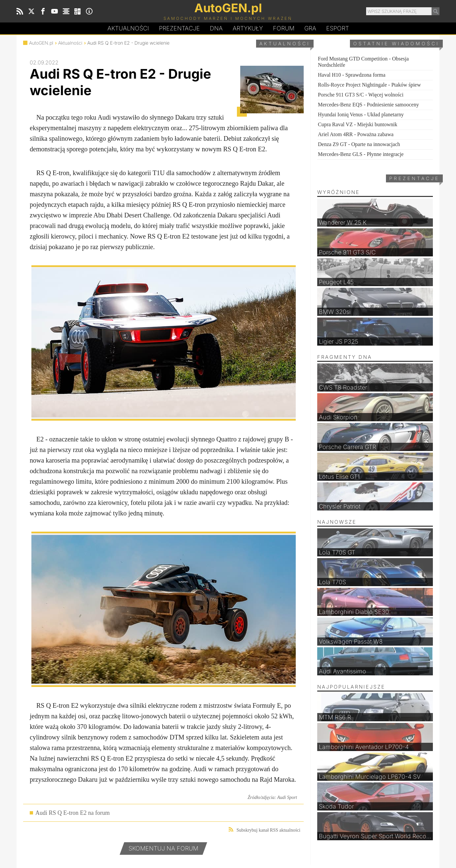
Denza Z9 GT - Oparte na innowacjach (359, 144)
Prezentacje (179, 28)
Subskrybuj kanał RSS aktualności (265, 830)
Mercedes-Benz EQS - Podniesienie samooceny (368, 105)
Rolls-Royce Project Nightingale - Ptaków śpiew (369, 85)
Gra (310, 28)
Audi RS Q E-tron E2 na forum (73, 813)
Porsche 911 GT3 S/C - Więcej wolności (361, 95)
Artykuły (248, 28)
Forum (284, 28)
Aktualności (128, 28)
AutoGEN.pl (41, 43)
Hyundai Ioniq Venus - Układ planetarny (361, 114)
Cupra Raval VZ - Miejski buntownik (358, 124)
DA (216, 28)
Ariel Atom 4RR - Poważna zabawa (356, 134)
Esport (338, 28)
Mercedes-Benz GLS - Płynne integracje (361, 154)
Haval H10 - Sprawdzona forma (352, 75)
